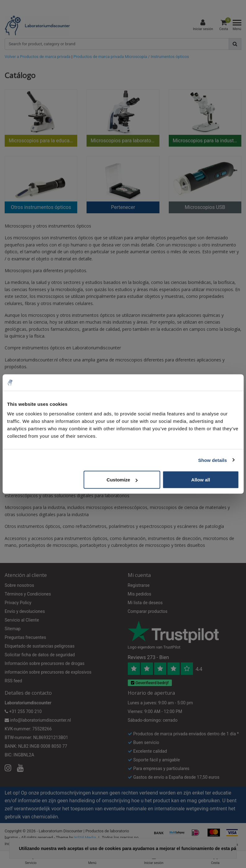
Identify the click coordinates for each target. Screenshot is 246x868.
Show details (213, 460)
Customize (122, 480)
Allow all (201, 480)
